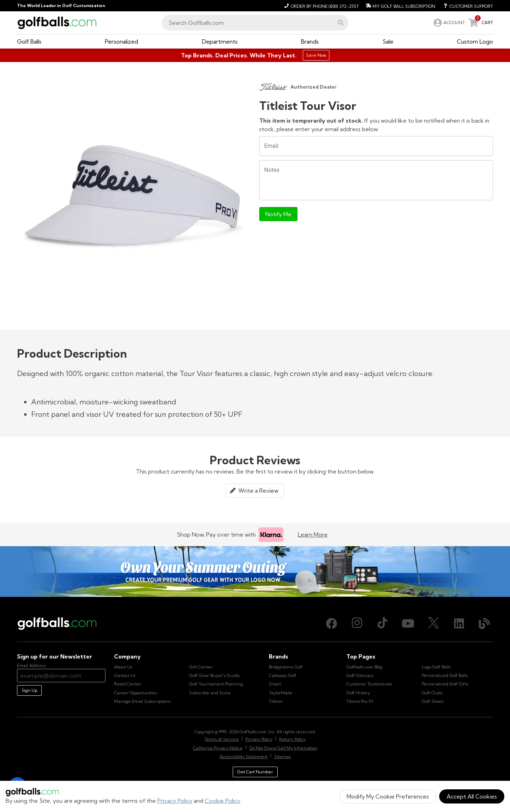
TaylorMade (281, 693)
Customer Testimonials (369, 684)
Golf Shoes (433, 701)
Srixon (275, 684)
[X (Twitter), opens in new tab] (433, 623)
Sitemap (282, 757)
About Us (123, 667)
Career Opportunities (136, 693)
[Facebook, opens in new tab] (331, 623)
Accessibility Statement (243, 757)
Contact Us (125, 675)
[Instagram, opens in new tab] (357, 623)
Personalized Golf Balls (445, 675)
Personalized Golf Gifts (445, 684)
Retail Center (128, 684)
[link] (448, 23)
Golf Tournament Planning (216, 684)
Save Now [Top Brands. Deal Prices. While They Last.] (316, 55)
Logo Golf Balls (436, 667)
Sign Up (29, 690)
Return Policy (292, 739)
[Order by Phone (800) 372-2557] (320, 6)
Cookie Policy (222, 801)
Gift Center (201, 667)
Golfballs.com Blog (364, 667)
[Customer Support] (466, 6)
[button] (341, 23)
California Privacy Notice (218, 748)
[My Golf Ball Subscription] (400, 6)
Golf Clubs (432, 693)
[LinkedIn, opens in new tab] (459, 623)
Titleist (276, 701)
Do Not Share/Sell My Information (283, 748)
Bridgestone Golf (286, 667)
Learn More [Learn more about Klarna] (313, 534)
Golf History (358, 693)
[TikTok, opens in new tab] (382, 623)
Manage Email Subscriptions (143, 701)
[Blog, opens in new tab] (484, 623)
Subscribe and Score (210, 693)
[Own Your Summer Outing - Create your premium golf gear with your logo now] (255, 572)
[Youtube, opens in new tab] (408, 623)
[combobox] (255, 23)
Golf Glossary (360, 675)
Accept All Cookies (472, 796)
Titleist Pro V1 (360, 701)
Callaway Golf (283, 675)
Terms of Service (222, 739)
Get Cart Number (255, 772)
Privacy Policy (175, 801)
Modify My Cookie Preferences (388, 796)
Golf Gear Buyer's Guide (214, 675)
